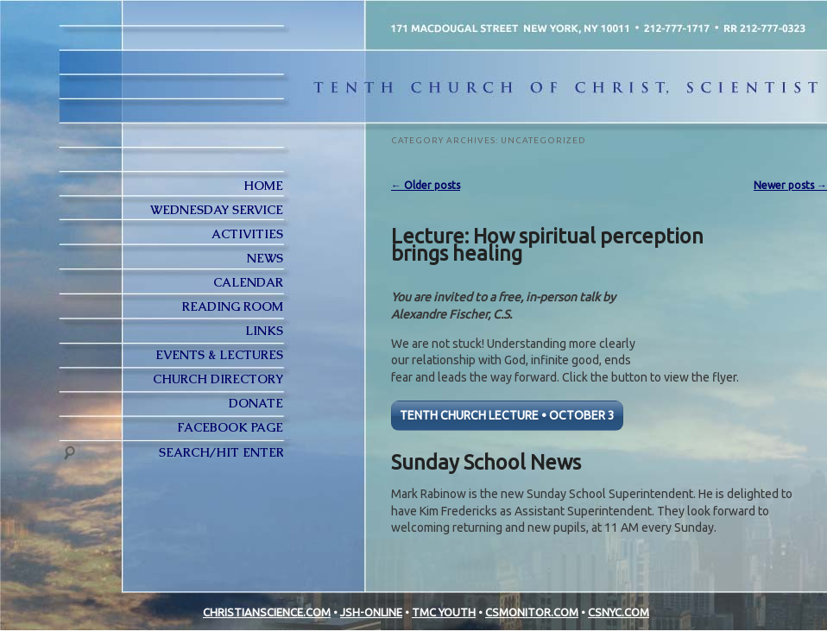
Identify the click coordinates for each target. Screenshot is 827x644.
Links (264, 331)
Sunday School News (486, 462)
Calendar (248, 282)
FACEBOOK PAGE (230, 427)
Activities (247, 234)
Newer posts (790, 185)
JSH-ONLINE (371, 612)
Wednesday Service (217, 210)
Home (263, 186)
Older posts (426, 185)
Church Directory (218, 379)
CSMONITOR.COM (532, 612)
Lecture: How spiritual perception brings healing (547, 244)
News (265, 258)
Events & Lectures (219, 355)
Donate (256, 403)
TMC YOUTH (444, 612)
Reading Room (233, 306)
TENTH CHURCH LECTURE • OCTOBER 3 (507, 415)
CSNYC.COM (619, 612)
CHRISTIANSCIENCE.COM (267, 612)
